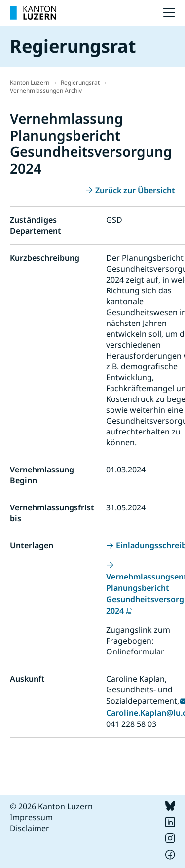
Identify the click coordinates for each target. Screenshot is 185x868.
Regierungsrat (80, 83)
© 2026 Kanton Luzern (51, 806)
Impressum (31, 817)
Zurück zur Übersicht (135, 190)
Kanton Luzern (30, 83)
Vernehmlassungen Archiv (46, 90)
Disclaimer (30, 828)
